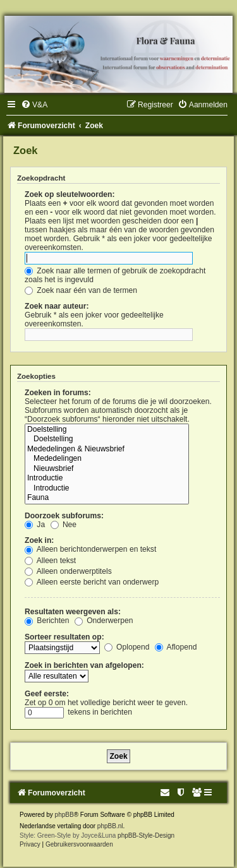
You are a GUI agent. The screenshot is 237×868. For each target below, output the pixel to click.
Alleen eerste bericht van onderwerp (92, 582)
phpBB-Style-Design (146, 835)
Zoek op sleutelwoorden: (70, 194)
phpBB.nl (110, 826)
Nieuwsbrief (107, 469)
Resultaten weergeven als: (73, 612)
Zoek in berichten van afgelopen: (84, 665)
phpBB (64, 815)
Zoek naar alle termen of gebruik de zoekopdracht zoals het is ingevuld (115, 275)
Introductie (107, 479)
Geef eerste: (47, 694)
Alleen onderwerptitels (68, 571)
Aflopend (176, 647)
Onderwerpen (104, 621)
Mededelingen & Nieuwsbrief (107, 449)
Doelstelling (107, 430)
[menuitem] (34, 105)
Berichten (47, 621)
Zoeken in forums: (58, 393)
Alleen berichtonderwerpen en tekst (90, 549)
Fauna (107, 498)
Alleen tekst (50, 561)
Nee (64, 525)
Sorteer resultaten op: (64, 637)
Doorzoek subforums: (64, 516)
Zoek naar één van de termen (81, 290)
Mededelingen (107, 459)
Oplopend (127, 647)
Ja (35, 525)
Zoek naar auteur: (57, 306)
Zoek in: (39, 540)
